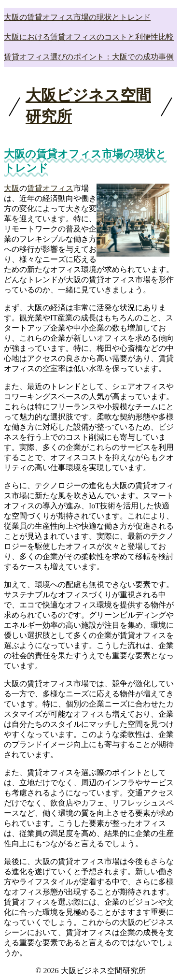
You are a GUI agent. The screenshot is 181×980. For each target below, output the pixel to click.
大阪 (12, 188)
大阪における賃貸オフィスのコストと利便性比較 (89, 37)
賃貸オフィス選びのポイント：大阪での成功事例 (89, 57)
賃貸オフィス (50, 188)
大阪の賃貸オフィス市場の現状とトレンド (77, 17)
